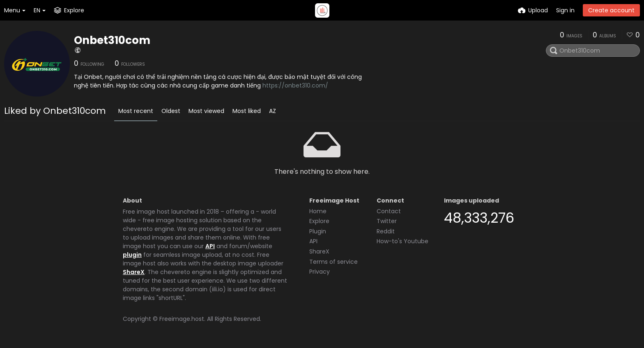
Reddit (386, 231)
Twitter (387, 221)
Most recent (136, 111)
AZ (273, 111)
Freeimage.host (182, 319)
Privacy (320, 272)
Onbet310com (112, 40)
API (210, 246)
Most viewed (206, 111)
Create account (611, 10)
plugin (132, 255)
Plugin (318, 231)
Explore (319, 221)
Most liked (247, 111)
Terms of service (333, 262)
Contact (389, 211)
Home (318, 211)
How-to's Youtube (402, 241)
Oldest (171, 111)
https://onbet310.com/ (295, 85)
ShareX (134, 272)
